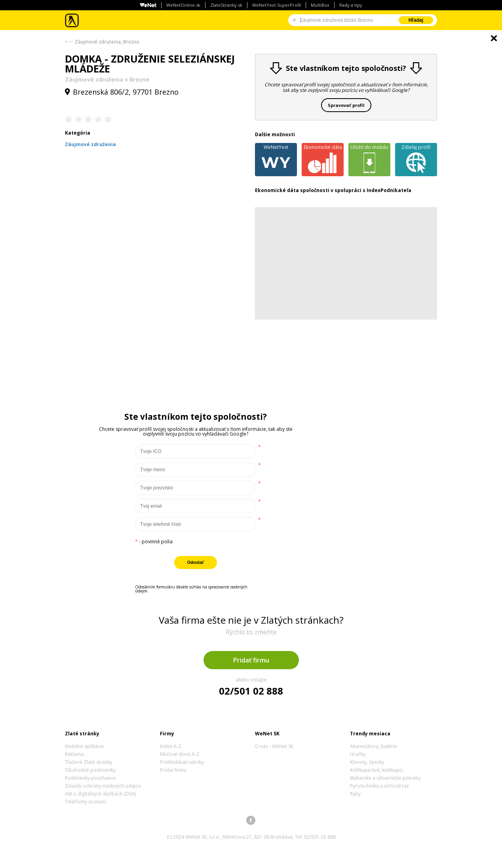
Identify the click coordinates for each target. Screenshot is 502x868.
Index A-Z (171, 746)
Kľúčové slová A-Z (180, 754)
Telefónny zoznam (86, 802)
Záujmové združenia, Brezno (107, 42)
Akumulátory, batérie (374, 746)
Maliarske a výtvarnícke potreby (385, 778)
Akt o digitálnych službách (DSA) (100, 794)
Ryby (355, 794)
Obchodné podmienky (90, 770)
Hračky (358, 754)
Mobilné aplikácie (85, 746)
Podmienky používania (90, 778)
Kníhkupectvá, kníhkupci (376, 770)
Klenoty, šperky (367, 762)
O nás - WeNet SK (274, 746)
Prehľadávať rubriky (182, 762)
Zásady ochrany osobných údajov (103, 786)
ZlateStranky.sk (226, 5)
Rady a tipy (351, 5)
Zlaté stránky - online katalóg (72, 20)
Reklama (74, 754)
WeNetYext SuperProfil (277, 5)
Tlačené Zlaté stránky (89, 762)
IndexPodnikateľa (389, 190)
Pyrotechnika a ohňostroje (379, 786)
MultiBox (320, 5)
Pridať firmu (251, 660)
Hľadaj (416, 20)
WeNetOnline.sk (183, 5)
